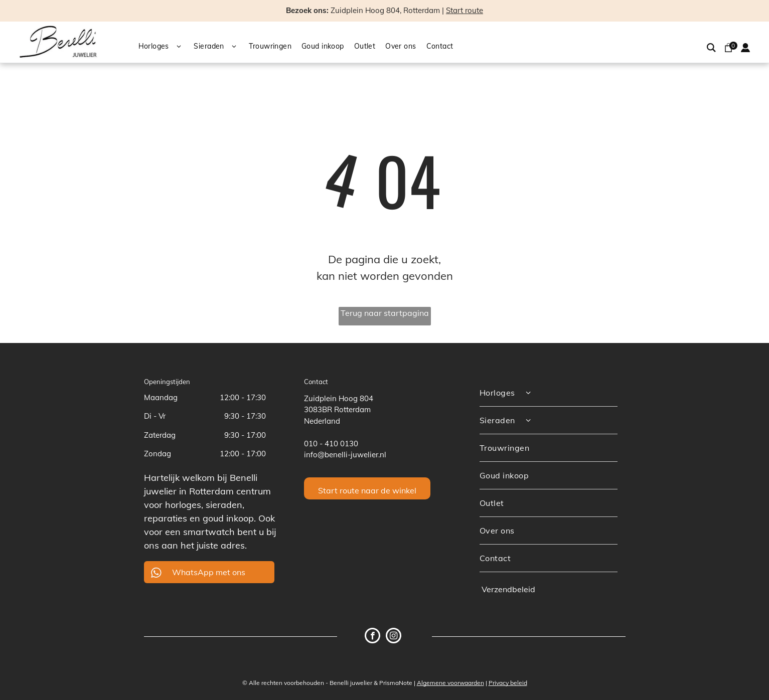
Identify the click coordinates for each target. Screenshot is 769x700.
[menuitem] (166, 47)
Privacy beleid (508, 683)
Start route (465, 10)
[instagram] (394, 637)
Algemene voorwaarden (450, 683)
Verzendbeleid (508, 589)
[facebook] (372, 637)
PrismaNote (396, 683)
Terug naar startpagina (385, 313)
